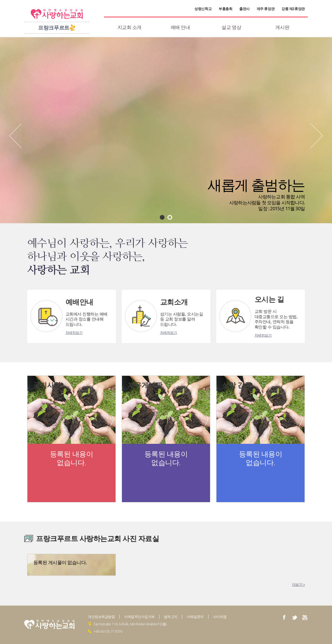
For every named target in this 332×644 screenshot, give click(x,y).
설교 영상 (231, 27)
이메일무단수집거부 (139, 617)
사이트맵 (220, 617)
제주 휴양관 (266, 9)
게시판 (282, 27)
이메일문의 (195, 617)
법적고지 (171, 617)
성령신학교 (203, 9)
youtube (305, 617)
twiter (294, 617)
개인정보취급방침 (101, 617)
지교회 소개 (130, 27)
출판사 (244, 9)
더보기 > (299, 584)
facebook (284, 617)
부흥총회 (226, 9)
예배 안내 (180, 27)
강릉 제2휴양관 (293, 9)
